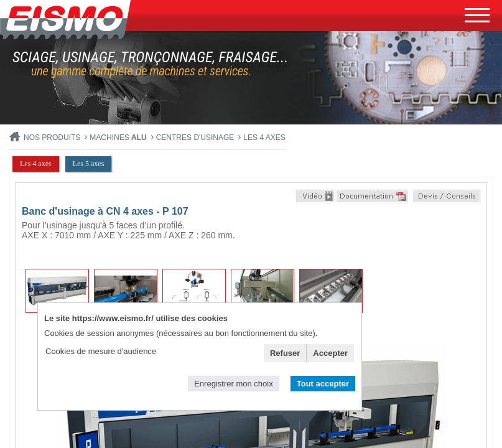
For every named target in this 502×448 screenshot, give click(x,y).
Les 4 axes (264, 138)
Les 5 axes (89, 164)
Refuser (285, 353)
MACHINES (118, 138)
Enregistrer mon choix (233, 384)
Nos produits (52, 138)
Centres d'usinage (195, 138)
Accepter (330, 353)
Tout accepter (323, 384)
